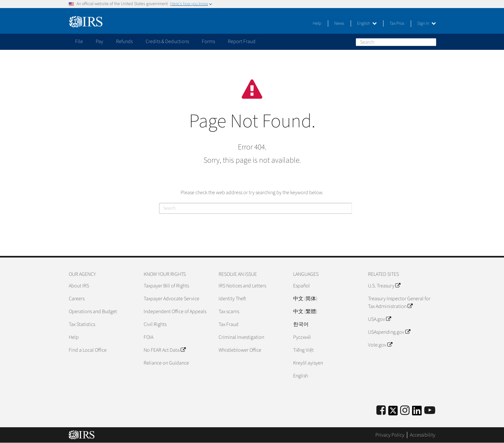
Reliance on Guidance (166, 363)
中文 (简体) (305, 299)
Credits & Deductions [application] (167, 41)
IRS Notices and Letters (242, 286)
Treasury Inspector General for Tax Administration (399, 303)
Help (317, 23)
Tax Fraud (229, 324)
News (339, 23)
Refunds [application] (124, 41)
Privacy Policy (390, 435)
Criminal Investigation (241, 337)
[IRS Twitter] (393, 413)
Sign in (427, 23)
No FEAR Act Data (165, 350)
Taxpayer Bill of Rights (166, 286)
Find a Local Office (88, 350)
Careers (77, 299)
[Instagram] (405, 411)
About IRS (79, 286)
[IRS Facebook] (381, 411)
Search (431, 42)
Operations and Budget (93, 312)
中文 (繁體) (305, 312)
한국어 (301, 324)
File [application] (79, 41)
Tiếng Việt (303, 350)
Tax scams (229, 312)
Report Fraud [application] (242, 41)
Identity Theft (232, 299)
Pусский (302, 337)
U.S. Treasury (384, 286)
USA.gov (379, 319)
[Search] (396, 42)
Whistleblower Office (240, 350)
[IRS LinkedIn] (417, 413)
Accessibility (423, 435)
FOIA (148, 337)
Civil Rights (155, 324)
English (367, 23)
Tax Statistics (82, 324)
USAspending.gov (389, 332)
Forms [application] (208, 41)
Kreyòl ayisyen (308, 363)
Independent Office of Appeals (175, 312)
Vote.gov (380, 345)
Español (301, 286)
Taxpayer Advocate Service (171, 299)
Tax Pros (397, 23)
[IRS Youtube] (430, 411)
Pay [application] (99, 41)
